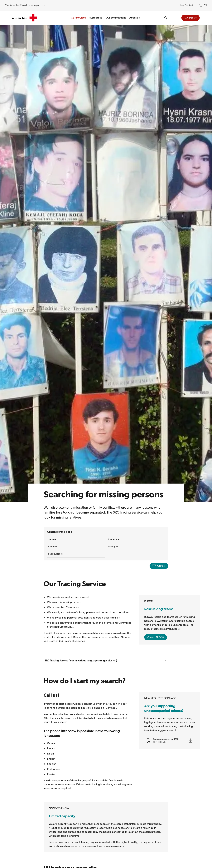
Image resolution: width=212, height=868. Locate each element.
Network (53, 547)
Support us (96, 18)
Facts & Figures (56, 554)
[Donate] (191, 18)
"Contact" (110, 708)
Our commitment (116, 18)
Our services (78, 18)
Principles (113, 547)
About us (134, 18)
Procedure (114, 539)
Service (52, 539)
